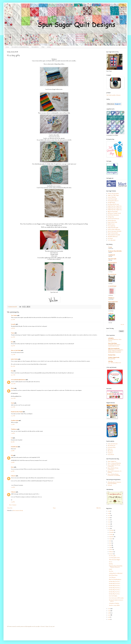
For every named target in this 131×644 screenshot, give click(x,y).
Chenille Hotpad (111, 203)
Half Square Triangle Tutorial (114, 213)
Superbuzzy (110, 453)
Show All (122, 325)
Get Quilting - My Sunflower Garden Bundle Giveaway (114, 345)
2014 (109, 522)
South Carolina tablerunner (114, 229)
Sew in (111, 562)
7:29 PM (13, 433)
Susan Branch (111, 455)
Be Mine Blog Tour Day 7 (115, 582)
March (111, 550)
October (111, 535)
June (110, 543)
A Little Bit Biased (112, 286)
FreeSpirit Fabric (112, 355)
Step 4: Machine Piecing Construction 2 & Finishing (114, 475)
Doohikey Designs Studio (114, 358)
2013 (109, 524)
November (112, 532)
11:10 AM (13, 407)
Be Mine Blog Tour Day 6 (115, 584)
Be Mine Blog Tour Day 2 (115, 592)
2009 (109, 611)
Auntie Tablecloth (112, 197)
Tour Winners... (113, 577)
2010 (109, 609)
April (111, 547)
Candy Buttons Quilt (112, 199)
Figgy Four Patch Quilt (113, 212)
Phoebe (13, 388)
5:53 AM (13, 337)
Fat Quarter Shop (112, 447)
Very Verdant (14, 316)
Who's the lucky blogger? (115, 560)
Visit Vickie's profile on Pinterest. (114, 95)
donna (12, 467)
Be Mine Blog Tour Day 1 (114, 594)
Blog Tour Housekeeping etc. (115, 579)
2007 (109, 615)
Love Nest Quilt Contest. (114, 558)
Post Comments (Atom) (18, 511)
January (111, 554)
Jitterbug (111, 564)
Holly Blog (110, 361)
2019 (109, 511)
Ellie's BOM (110, 451)
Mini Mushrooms (111, 446)
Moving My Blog (112, 359)
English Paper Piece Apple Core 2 (115, 208)
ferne (12, 371)
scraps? (110, 569)
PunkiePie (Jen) (14, 447)
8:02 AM (13, 366)
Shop (43, 47)
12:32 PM (13, 416)
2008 (109, 613)
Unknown (13, 476)
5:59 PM (13, 462)
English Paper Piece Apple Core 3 (115, 210)
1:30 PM (13, 425)
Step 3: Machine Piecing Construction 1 (113, 469)
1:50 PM (13, 451)
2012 (109, 526)
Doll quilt (110, 485)
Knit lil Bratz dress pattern (113, 215)
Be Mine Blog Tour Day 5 (115, 586)
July (110, 541)
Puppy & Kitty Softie (112, 222)
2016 (109, 518)
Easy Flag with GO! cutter (113, 204)
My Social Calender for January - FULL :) (116, 601)
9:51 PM (13, 471)
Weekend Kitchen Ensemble (114, 235)
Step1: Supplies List (112, 461)
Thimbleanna (14, 429)
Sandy (12, 403)
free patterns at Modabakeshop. (20, 47)
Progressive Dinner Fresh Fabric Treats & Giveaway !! (116, 567)
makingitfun (111, 338)
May (110, 545)
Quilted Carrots (111, 224)
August (111, 539)
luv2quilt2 (13, 324)
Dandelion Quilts (15, 421)
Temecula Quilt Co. (113, 263)
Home (7, 47)
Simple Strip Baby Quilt (113, 228)
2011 (109, 528)
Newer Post (10, 508)
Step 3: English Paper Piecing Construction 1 (114, 466)
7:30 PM (13, 487)
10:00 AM (13, 384)
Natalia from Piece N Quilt (17, 412)
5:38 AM (13, 328)
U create (110, 247)
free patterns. (35, 47)
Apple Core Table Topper (113, 195)
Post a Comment (13, 505)
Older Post (99, 508)
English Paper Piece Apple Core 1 (115, 206)
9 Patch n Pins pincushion (113, 194)
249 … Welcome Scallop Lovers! (115, 363)
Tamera (13, 333)
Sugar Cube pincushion (113, 233)
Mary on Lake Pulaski (16, 351)
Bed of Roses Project (113, 575)
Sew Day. (111, 571)
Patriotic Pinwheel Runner (113, 219)
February (111, 552)
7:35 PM (13, 502)
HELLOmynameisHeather (114, 349)
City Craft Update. (113, 596)
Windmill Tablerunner (113, 237)
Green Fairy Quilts (112, 259)
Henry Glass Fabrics (112, 343)
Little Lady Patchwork (113, 444)
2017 (109, 515)
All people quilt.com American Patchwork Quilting (114, 483)
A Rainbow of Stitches (114, 603)
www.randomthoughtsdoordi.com (18, 380)
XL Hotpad (110, 238)
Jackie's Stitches (14, 359)
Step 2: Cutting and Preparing (114, 463)
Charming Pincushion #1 (113, 201)
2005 (109, 619)
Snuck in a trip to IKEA (114, 605)
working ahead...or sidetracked (116, 573)
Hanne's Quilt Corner (113, 302)
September (112, 537)
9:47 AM (13, 375)
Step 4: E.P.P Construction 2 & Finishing (115, 472)
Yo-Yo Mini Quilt (112, 240)
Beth (12, 455)
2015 (109, 520)
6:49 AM (13, 346)
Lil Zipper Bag (111, 217)
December (112, 530)
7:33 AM (13, 355)
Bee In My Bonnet (112, 274)
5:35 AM (13, 320)
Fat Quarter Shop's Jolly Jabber (115, 251)
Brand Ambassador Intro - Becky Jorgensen (115, 340)
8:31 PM (13, 442)
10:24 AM (13, 398)
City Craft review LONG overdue (116, 598)
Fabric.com (110, 449)
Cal (12, 438)
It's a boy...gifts (112, 556)
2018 (109, 513)
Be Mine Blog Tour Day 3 (115, 590)
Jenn (12, 342)
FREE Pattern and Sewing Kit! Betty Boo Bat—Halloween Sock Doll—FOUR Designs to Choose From (116, 351)
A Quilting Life (112, 255)
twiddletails (111, 314)
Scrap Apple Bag (111, 226)
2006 (109, 617)
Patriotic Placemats (112, 221)
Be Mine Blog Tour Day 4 (115, 588)
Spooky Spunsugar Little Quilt (114, 231)
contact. (49, 47)
